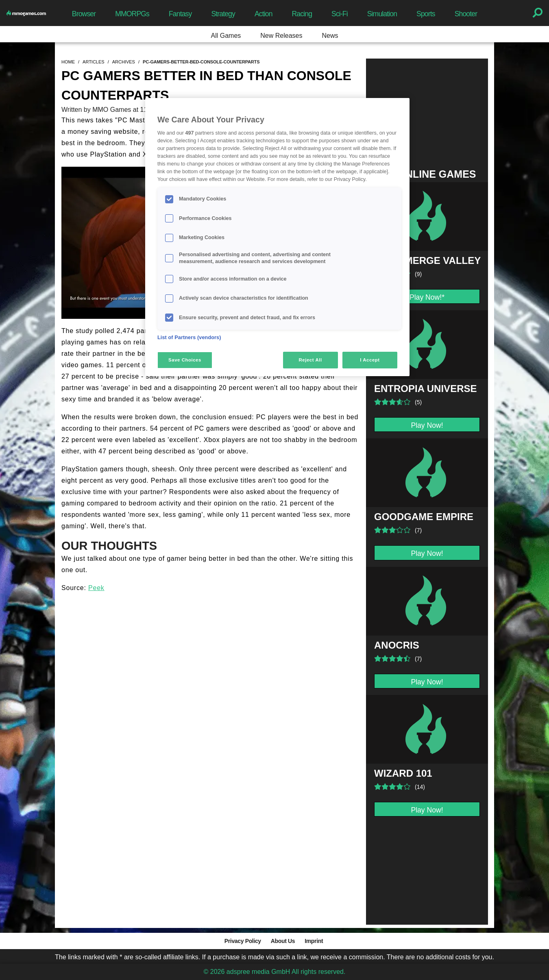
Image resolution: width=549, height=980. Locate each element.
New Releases (281, 36)
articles (94, 62)
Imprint (314, 941)
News (330, 36)
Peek (96, 588)
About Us (283, 941)
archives (124, 62)
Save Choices (185, 360)
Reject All (310, 360)
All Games (226, 36)
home (68, 62)
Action (264, 14)
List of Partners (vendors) (189, 338)
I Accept (370, 360)
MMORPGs (132, 14)
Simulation (382, 14)
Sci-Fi (340, 14)
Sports (426, 14)
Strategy (223, 14)
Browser (84, 14)
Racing (302, 14)
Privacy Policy (243, 941)
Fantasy (180, 14)
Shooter (466, 14)
